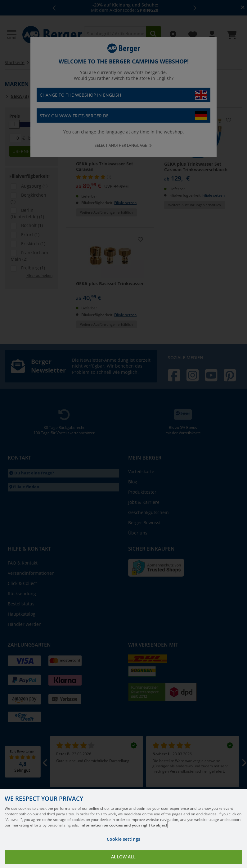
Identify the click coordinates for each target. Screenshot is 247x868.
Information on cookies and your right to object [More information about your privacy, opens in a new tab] (124, 844)
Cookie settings (123, 858)
